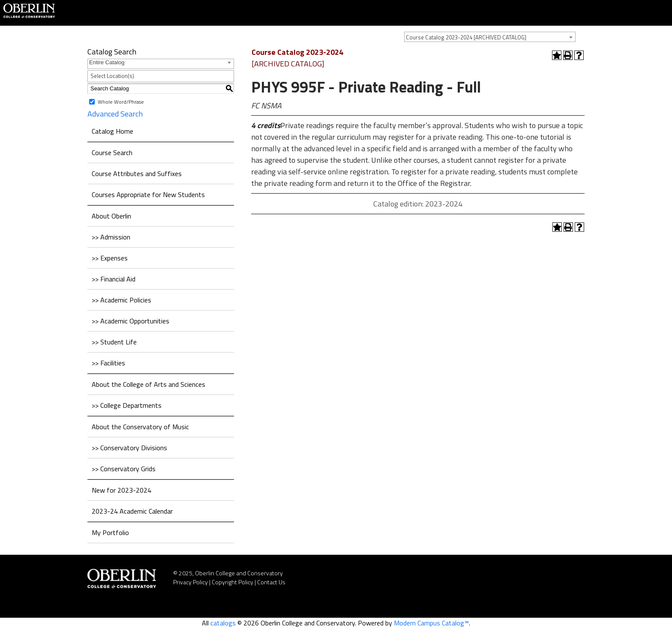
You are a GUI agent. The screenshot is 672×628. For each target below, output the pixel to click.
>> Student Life (114, 342)
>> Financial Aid (114, 279)
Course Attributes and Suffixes (137, 173)
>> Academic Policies (121, 300)
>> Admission (111, 237)
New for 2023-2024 (121, 490)
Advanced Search (115, 114)
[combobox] (490, 37)
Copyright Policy (232, 582)
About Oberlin (111, 216)
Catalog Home (112, 131)
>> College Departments (127, 405)
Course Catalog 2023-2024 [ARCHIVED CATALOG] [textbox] (466, 37)
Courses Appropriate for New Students (148, 194)
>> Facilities (108, 363)
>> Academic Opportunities (130, 321)
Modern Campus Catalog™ (431, 623)
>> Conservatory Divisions (129, 448)
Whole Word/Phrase (121, 101)
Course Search (112, 153)
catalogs (223, 623)
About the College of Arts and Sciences (148, 384)
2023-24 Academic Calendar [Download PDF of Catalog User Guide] (132, 511)
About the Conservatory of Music (140, 427)
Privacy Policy (190, 582)
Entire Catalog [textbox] (107, 62)
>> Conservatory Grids (124, 469)
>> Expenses (110, 258)
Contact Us (271, 582)
